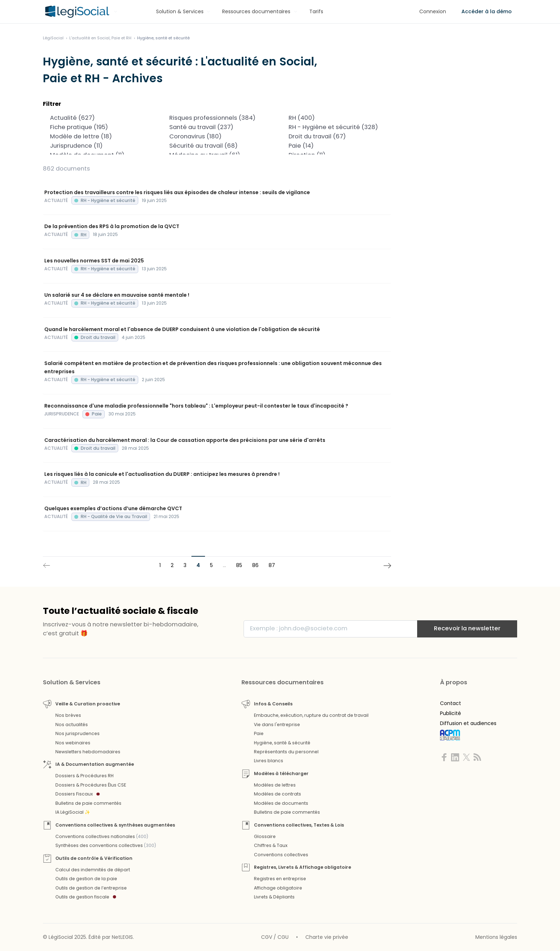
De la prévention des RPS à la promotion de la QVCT (112, 226)
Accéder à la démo (487, 11)
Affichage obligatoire (278, 888)
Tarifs (316, 11)
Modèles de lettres (275, 785)
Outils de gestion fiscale (86, 897)
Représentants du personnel (286, 752)
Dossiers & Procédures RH (84, 776)
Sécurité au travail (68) (217, 146)
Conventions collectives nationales (102, 836)
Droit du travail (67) (336, 137)
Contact (451, 703)
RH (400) (336, 118)
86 (255, 565)
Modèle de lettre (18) (98, 137)
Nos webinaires (73, 743)
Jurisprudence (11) (98, 146)
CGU (283, 937)
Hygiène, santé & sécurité (282, 743)
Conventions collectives (281, 855)
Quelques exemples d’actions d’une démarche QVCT (113, 508)
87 (272, 565)
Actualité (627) (98, 118)
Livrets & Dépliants (274, 897)
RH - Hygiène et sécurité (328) (336, 127)
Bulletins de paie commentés (88, 803)
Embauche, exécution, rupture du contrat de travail (311, 715)
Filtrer (52, 104)
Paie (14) (336, 146)
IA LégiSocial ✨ (73, 812)
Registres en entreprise (280, 879)
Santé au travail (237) (217, 127)
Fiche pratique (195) (98, 127)
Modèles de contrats (277, 794)
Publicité (451, 713)
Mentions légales (496, 937)
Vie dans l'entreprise (277, 725)
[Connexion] (433, 12)
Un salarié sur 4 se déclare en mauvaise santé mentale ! (117, 295)
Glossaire (265, 836)
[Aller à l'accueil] (76, 12)
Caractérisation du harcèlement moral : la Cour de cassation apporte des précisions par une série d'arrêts (185, 440)
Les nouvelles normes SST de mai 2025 (94, 261)
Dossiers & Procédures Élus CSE (91, 785)
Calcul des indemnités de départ (93, 870)
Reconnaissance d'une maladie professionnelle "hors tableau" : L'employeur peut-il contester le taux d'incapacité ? (196, 406)
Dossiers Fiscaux (77, 794)
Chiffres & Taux (271, 845)
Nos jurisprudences (77, 733)
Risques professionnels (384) (217, 118)
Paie (259, 733)
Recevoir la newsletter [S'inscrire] (467, 628)
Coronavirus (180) (217, 137)
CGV (267, 937)
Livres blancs (269, 761)
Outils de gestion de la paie (86, 879)
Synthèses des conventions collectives (106, 845)
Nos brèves (68, 715)
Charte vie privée (327, 937)
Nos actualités (72, 725)
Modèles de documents (281, 803)
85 (239, 565)
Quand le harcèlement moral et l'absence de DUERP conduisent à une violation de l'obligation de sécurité (182, 329)
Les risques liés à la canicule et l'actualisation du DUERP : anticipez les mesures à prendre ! (162, 474)
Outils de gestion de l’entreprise (91, 888)
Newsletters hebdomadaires (88, 752)
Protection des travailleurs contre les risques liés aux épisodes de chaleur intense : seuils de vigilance (177, 192)
